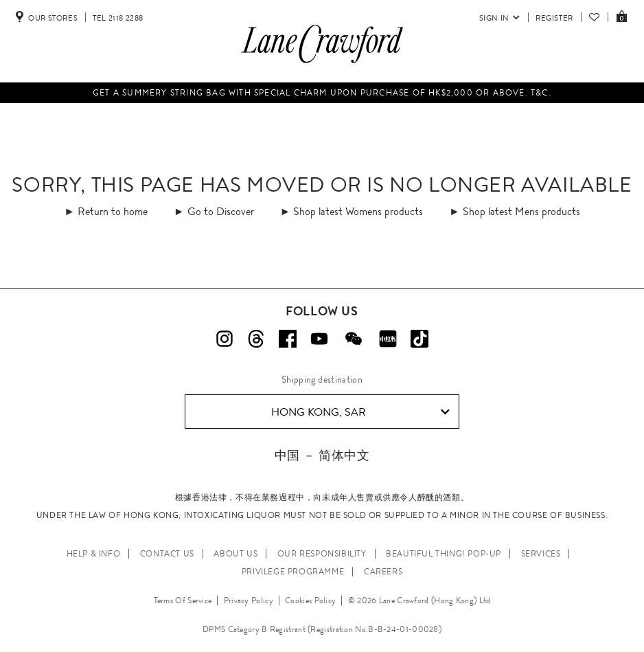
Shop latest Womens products (358, 211)
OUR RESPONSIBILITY (322, 554)
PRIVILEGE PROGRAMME (293, 572)
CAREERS (383, 572)
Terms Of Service (183, 600)
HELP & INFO (94, 554)
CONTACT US (167, 554)
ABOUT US (235, 554)
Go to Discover (221, 211)
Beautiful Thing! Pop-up (444, 554)
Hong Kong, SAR (361, 412)
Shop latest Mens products (521, 211)
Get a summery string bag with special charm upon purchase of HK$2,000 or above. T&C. (322, 93)
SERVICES (541, 554)
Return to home (113, 211)
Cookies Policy (310, 600)
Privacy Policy (249, 600)
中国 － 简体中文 (322, 455)
